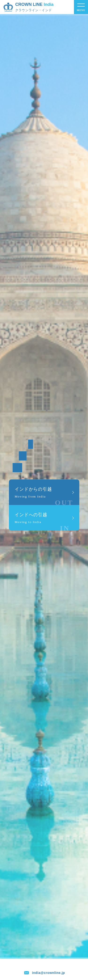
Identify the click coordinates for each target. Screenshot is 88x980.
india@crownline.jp (48, 973)
